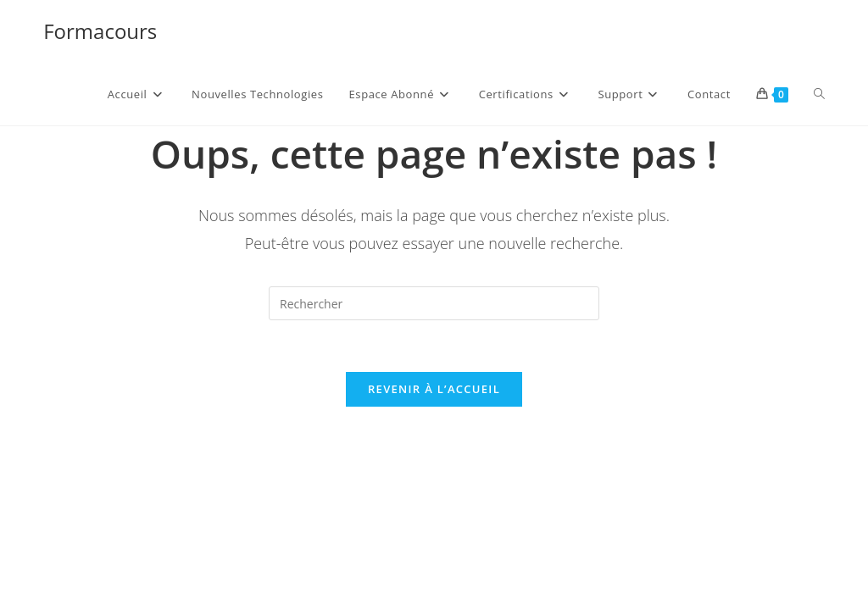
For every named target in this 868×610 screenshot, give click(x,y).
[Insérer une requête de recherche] (434, 303)
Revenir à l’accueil (434, 389)
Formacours (100, 31)
